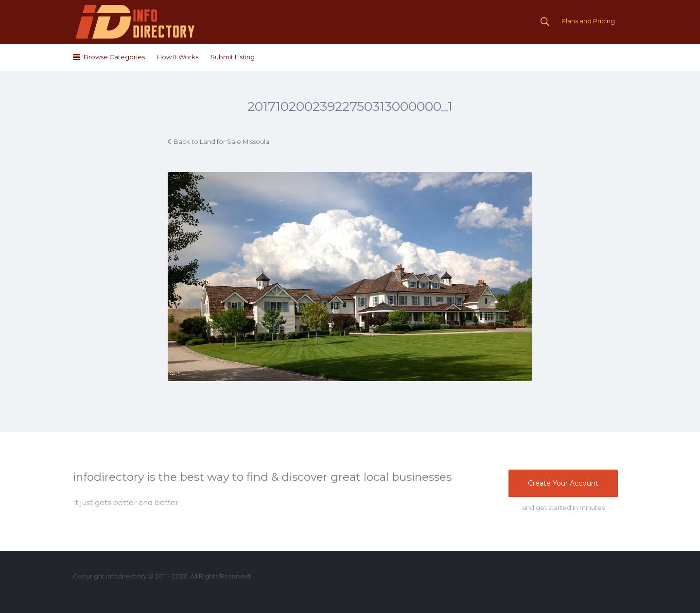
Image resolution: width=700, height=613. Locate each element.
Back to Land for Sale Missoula (221, 141)
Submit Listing (233, 57)
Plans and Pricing (588, 21)
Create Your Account (563, 483)
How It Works (178, 57)
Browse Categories (114, 57)
